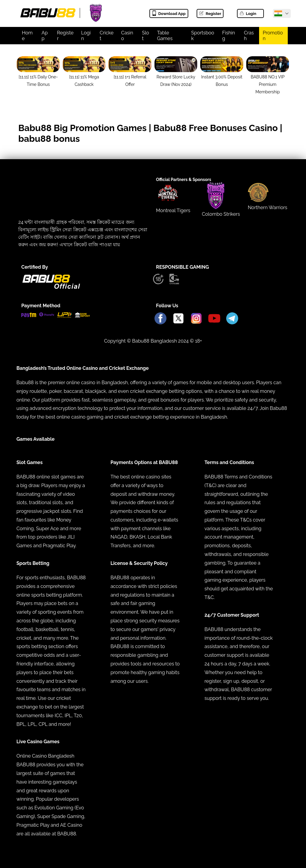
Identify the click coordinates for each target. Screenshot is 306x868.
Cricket (106, 36)
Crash (249, 36)
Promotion (273, 36)
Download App (169, 14)
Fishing (229, 36)
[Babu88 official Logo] (51, 288)
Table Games (165, 36)
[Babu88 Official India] (278, 13)
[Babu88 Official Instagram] (196, 319)
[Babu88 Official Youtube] (214, 319)
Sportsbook (203, 36)
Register (210, 14)
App (45, 36)
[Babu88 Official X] (178, 319)
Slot (146, 36)
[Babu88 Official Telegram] (232, 319)
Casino (127, 36)
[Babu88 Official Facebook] (160, 319)
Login (248, 14)
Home (27, 36)
